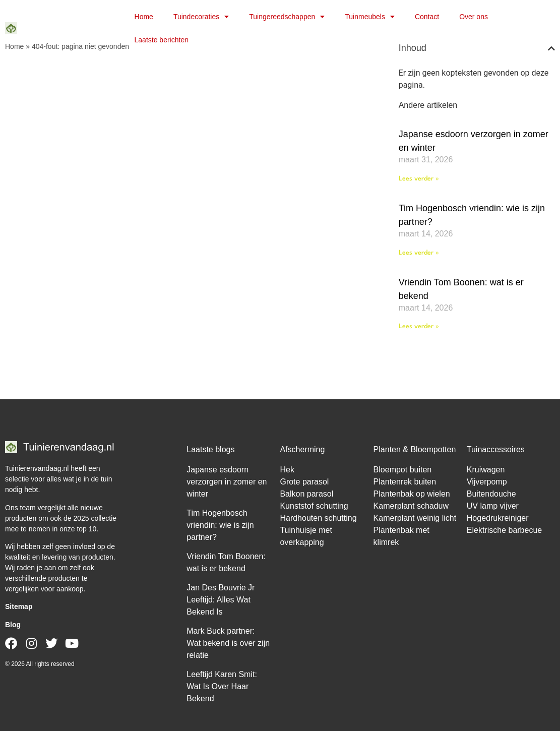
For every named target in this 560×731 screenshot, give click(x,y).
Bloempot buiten (403, 470)
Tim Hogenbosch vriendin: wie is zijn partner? (220, 525)
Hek (287, 470)
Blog (13, 625)
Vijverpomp (487, 482)
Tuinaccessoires (496, 449)
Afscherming (302, 449)
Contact (427, 17)
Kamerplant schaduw (411, 506)
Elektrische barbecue (504, 530)
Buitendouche (491, 494)
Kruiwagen (486, 470)
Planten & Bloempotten (415, 449)
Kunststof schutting (314, 506)
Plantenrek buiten (405, 482)
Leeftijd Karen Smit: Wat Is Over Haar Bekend (222, 686)
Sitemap (19, 606)
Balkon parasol (306, 494)
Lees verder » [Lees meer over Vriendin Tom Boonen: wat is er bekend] (419, 326)
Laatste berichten (162, 40)
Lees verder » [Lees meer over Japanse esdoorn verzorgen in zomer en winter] (419, 179)
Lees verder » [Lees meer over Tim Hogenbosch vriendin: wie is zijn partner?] (419, 253)
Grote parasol (304, 482)
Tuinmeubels (370, 17)
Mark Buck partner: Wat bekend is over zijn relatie (228, 643)
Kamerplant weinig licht (415, 518)
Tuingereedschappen (287, 17)
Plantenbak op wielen (412, 494)
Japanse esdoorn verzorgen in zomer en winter (227, 482)
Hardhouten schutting (318, 518)
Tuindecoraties (201, 17)
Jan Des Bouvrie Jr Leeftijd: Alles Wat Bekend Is (221, 600)
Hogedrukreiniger (498, 518)
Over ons (474, 17)
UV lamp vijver (493, 506)
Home (144, 17)
